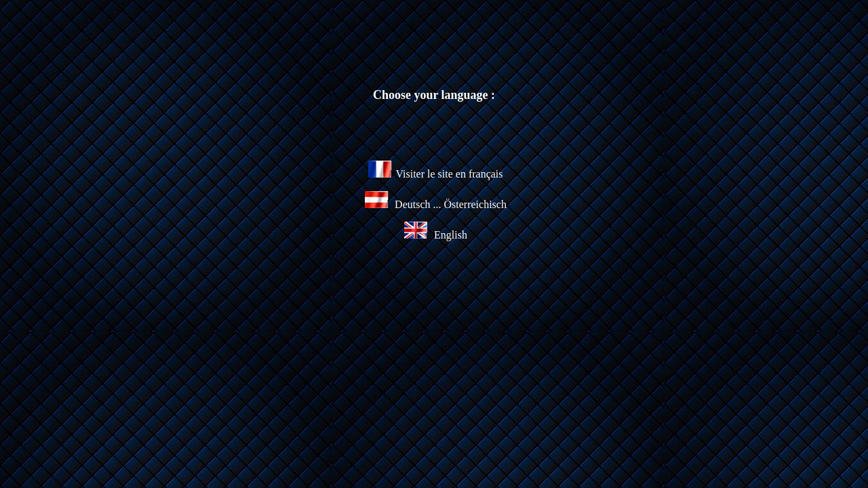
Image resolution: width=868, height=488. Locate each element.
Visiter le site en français (435, 174)
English (436, 235)
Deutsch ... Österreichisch (449, 204)
